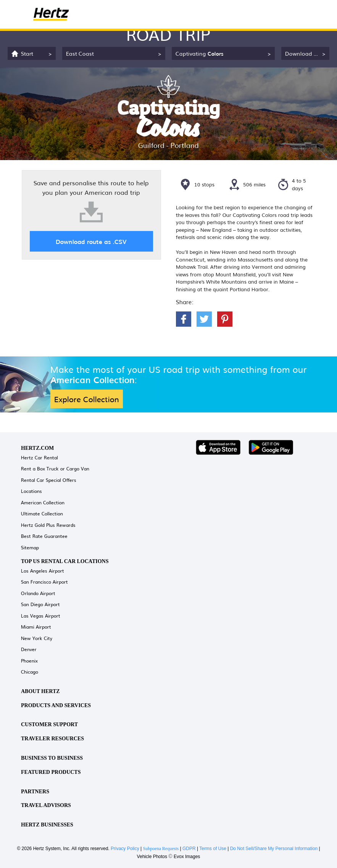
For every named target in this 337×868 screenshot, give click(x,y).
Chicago (30, 672)
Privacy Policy (125, 849)
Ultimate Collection (42, 513)
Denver (29, 649)
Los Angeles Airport (43, 571)
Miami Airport (36, 627)
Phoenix (29, 661)
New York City (37, 638)
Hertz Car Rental (40, 457)
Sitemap (30, 547)
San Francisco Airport (44, 582)
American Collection (43, 502)
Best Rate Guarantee (44, 536)
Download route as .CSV (91, 241)
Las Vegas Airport (41, 616)
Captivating (200, 53)
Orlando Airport (38, 593)
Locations (31, 491)
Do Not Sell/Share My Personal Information (274, 849)
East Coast (80, 53)
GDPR (189, 849)
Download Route (307, 53)
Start (27, 53)
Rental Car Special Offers (49, 480)
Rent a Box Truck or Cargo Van (55, 468)
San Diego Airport (40, 604)
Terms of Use (213, 849)
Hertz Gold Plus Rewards (48, 525)
